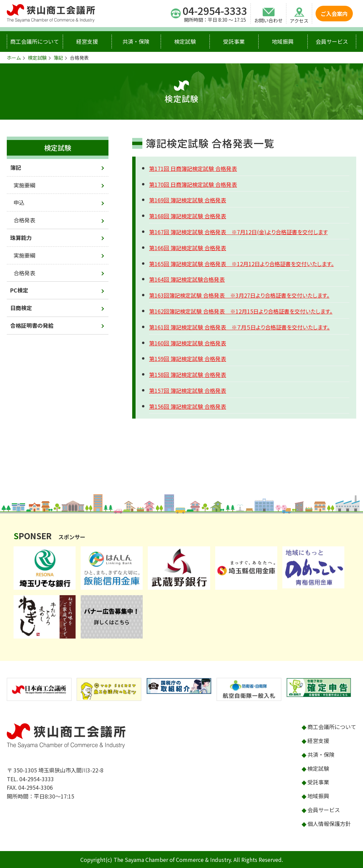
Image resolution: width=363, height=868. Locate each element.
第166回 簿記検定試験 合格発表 (188, 248)
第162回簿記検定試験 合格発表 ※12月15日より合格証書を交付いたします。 (241, 311)
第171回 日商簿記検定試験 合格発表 (193, 168)
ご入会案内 (334, 14)
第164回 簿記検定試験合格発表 (187, 279)
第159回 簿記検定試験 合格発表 (188, 359)
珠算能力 (21, 238)
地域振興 (283, 41)
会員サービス (332, 41)
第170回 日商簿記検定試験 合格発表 (193, 184)
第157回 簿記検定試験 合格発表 (188, 390)
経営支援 (87, 41)
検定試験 (185, 41)
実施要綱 (24, 185)
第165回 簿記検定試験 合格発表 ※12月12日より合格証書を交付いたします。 (241, 264)
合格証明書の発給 (32, 325)
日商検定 (21, 308)
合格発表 (24, 220)
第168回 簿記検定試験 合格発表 (188, 216)
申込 (19, 202)
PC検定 (19, 290)
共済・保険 (136, 41)
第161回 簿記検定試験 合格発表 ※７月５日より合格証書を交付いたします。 (239, 327)
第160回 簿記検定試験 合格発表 (188, 343)
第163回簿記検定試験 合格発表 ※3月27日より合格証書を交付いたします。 (239, 295)
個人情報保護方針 (329, 824)
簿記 (58, 58)
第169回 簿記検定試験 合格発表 (188, 200)
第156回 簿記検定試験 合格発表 (188, 406)
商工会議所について (35, 41)
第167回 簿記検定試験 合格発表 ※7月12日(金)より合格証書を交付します (238, 232)
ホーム (14, 58)
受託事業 (234, 41)
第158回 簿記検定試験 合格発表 (188, 375)
